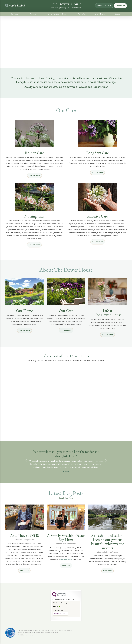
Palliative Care (98, 216)
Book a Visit (120, 6)
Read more (24, 570)
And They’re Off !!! (24, 535)
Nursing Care (34, 216)
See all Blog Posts (66, 498)
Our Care (33, 14)
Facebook (48, 633)
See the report (59, 614)
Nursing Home (66, 559)
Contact (118, 14)
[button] (26, 461)
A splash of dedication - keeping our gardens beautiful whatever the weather (108, 542)
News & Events (100, 14)
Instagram (55, 633)
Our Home (14, 14)
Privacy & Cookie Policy (37, 633)
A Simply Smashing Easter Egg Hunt (66, 538)
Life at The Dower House (57, 14)
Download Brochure (103, 6)
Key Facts (81, 14)
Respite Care (34, 153)
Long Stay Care (98, 153)
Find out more (34, 175)
